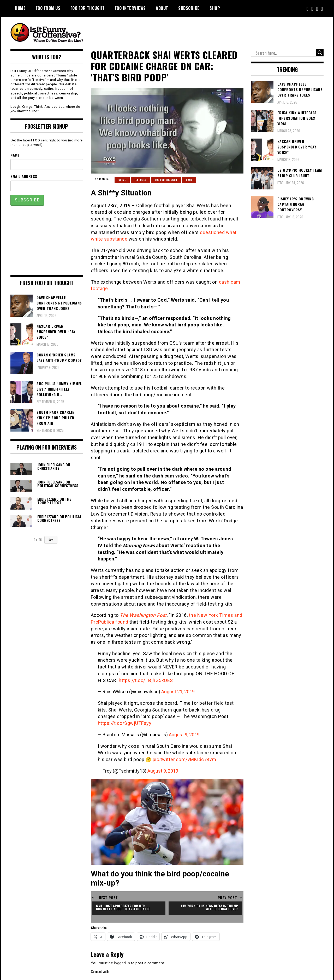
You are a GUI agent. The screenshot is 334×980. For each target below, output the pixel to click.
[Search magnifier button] (320, 53)
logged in (122, 963)
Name (15, 155)
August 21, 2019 (178, 692)
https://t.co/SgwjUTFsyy (125, 723)
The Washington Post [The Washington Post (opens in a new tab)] (143, 615)
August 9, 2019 (184, 735)
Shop (215, 8)
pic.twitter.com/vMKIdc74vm (184, 759)
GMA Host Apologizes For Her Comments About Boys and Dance (123, 907)
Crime (122, 180)
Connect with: (100, 971)
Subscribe (189, 8)
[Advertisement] (226, 31)
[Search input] (285, 53)
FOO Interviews (130, 8)
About (162, 8)
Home (20, 8)
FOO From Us (48, 8)
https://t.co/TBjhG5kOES (146, 680)
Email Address (24, 176)
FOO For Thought (88, 8)
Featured (141, 180)
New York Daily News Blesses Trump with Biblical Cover (210, 907)
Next (51, 540)
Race (189, 180)
